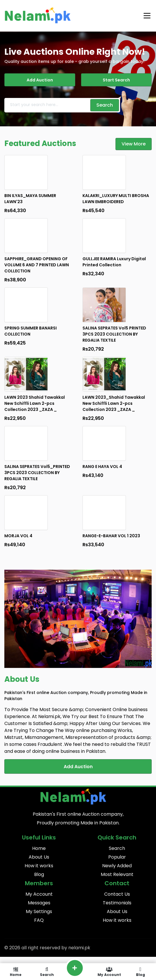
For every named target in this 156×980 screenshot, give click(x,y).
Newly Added (117, 866)
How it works (39, 866)
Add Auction (40, 80)
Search (117, 848)
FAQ (39, 920)
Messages (39, 903)
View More (134, 144)
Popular (117, 857)
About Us (39, 857)
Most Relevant (117, 874)
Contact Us (117, 894)
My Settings (39, 911)
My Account (39, 894)
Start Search (116, 80)
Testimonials (117, 903)
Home (39, 848)
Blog (39, 874)
